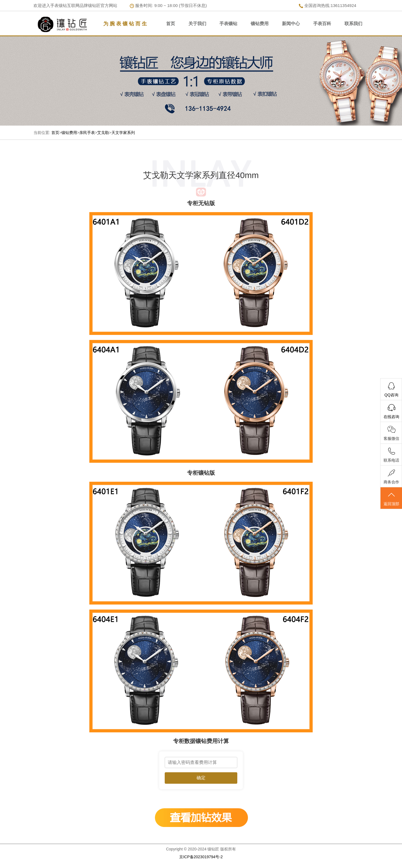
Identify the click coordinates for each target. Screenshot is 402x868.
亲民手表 (87, 133)
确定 (201, 778)
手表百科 (322, 24)
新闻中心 (291, 24)
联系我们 (353, 24)
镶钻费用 (260, 24)
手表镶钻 (228, 24)
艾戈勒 (103, 133)
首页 (171, 24)
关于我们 (197, 24)
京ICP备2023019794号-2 (201, 857)
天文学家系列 (123, 133)
